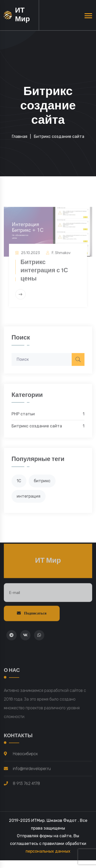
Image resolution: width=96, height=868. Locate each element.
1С (19, 482)
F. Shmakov (61, 256)
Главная (20, 136)
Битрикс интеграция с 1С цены (44, 274)
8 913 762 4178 (26, 785)
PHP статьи (48, 416)
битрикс (42, 482)
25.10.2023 (30, 256)
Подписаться (32, 615)
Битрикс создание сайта (48, 428)
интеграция (29, 498)
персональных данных (48, 851)
